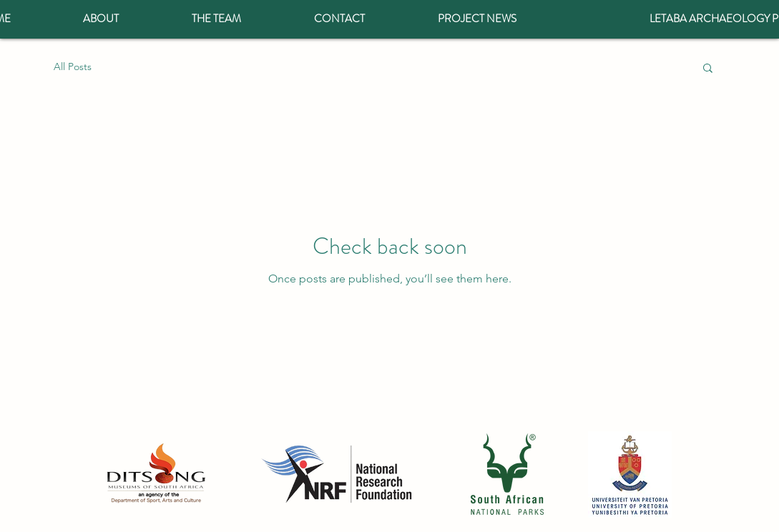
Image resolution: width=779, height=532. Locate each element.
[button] (708, 69)
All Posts (73, 66)
